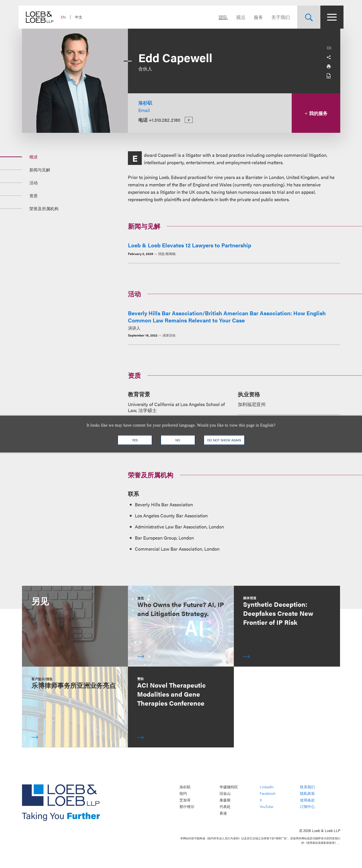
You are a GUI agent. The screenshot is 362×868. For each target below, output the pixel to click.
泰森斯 (225, 800)
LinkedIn (267, 787)
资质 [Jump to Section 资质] (34, 196)
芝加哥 (185, 800)
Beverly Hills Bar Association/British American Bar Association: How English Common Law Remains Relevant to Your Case (227, 317)
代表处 (225, 807)
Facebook (268, 794)
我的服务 (316, 113)
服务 (255, 17)
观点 (238, 17)
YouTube (266, 807)
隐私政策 (307, 794)
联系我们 (307, 787)
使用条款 (307, 800)
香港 (223, 813)
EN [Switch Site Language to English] (67, 17)
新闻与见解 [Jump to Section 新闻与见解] (40, 170)
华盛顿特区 (229, 787)
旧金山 (225, 794)
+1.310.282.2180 (164, 120)
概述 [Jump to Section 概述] (34, 157)
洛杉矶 (145, 103)
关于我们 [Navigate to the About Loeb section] (277, 17)
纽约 (183, 794)
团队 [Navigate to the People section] (220, 17)
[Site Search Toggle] (306, 17)
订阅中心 (307, 807)
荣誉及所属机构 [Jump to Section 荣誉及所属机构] (44, 208)
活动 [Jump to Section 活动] (34, 183)
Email (144, 110)
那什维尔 (187, 807)
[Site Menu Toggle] (329, 17)
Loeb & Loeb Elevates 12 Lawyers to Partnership (190, 245)
